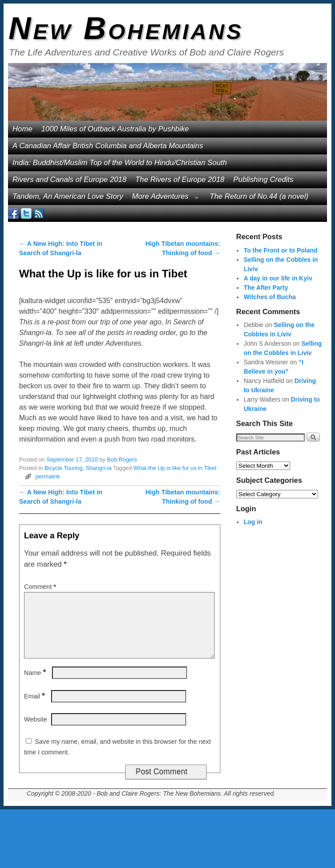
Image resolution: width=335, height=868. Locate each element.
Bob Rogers (122, 460)
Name (36, 673)
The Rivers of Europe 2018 (180, 180)
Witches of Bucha (269, 297)
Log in (253, 522)
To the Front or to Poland (280, 250)
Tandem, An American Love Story (68, 196)
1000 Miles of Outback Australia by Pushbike (115, 129)
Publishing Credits (263, 180)
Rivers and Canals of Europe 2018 (70, 180)
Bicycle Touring (64, 468)
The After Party (266, 288)
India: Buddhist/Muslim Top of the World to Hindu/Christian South (120, 163)
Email (35, 696)
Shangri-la (99, 468)
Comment (41, 587)
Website (36, 719)
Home (22, 129)
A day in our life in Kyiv (278, 278)
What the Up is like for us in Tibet (175, 468)
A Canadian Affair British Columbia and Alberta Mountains (108, 146)
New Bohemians (126, 28)
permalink (48, 476)
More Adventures (163, 199)
